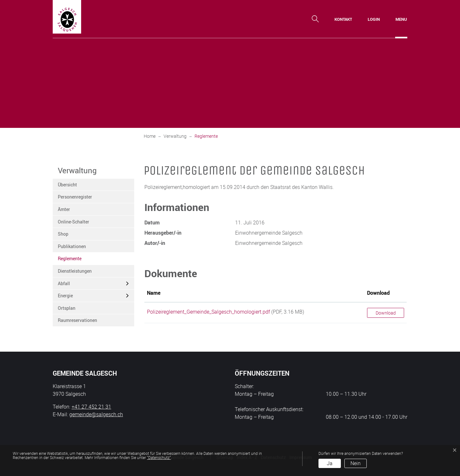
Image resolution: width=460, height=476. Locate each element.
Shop (63, 234)
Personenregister (75, 197)
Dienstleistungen (75, 271)
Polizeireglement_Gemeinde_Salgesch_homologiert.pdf (208, 312)
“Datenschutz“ (159, 457)
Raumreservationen (77, 320)
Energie (65, 296)
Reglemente (73, 260)
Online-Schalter (73, 222)
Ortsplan (67, 308)
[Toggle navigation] (401, 19)
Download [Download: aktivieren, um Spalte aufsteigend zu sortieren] (378, 293)
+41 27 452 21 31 (91, 407)
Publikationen (72, 246)
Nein (356, 463)
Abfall (64, 283)
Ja (330, 463)
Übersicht (67, 185)
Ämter (64, 209)
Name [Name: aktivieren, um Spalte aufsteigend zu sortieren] (154, 293)
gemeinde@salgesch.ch (96, 414)
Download (386, 313)
